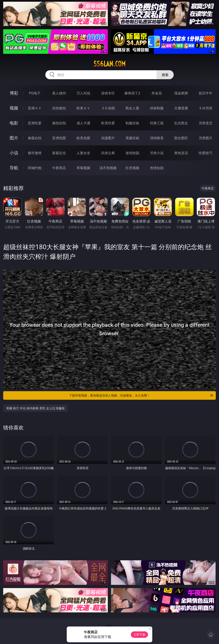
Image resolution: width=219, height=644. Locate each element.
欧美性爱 (108, 123)
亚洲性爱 (35, 123)
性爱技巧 (206, 153)
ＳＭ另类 (206, 108)
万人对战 (83, 93)
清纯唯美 (157, 138)
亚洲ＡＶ (35, 108)
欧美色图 (83, 138)
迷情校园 (132, 153)
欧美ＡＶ (83, 108)
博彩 (14, 93)
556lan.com (109, 64)
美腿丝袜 (132, 138)
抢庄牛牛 (206, 93)
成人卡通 (83, 123)
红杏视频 (132, 168)
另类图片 (206, 138)
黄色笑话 (181, 153)
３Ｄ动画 (108, 108)
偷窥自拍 (35, 138)
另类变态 (206, 123)
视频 (14, 108)
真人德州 (59, 93)
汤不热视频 (108, 168)
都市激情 (35, 153)
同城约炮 (35, 168)
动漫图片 (108, 138)
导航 (14, 168)
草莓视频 (83, 168)
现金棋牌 (181, 93)
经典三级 (157, 123)
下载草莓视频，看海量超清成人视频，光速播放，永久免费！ (141, 395)
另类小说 (157, 153)
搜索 (165, 75)
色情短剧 (157, 168)
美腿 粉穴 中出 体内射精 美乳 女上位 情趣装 (36, 408)
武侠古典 (108, 153)
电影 (14, 123)
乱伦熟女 (181, 123)
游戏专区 (108, 93)
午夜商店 (59, 168)
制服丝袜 (132, 123)
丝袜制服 (157, 108)
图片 (14, 138)
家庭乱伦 (59, 153)
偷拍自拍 (59, 123)
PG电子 (35, 93)
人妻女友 (83, 153)
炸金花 (157, 93)
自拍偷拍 (59, 108)
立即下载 (139, 634)
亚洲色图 (59, 138)
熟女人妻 (132, 108)
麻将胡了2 (132, 93)
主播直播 (181, 108)
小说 (14, 153)
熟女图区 (181, 138)
